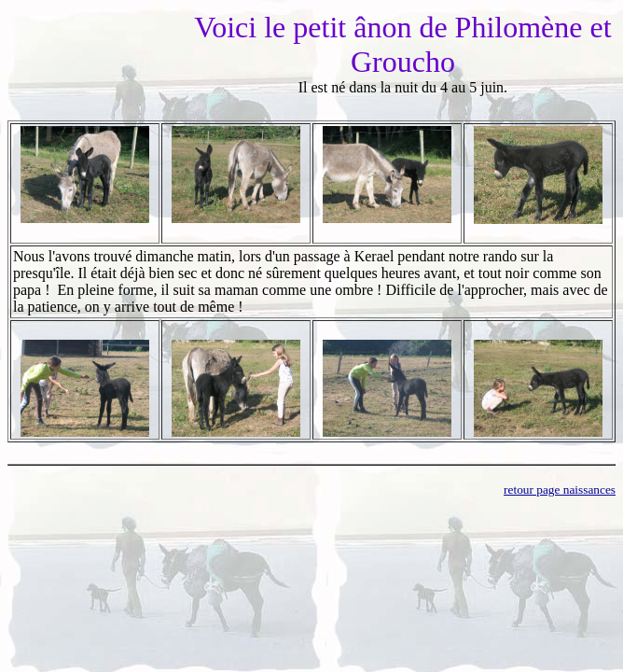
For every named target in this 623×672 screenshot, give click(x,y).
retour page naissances (560, 490)
